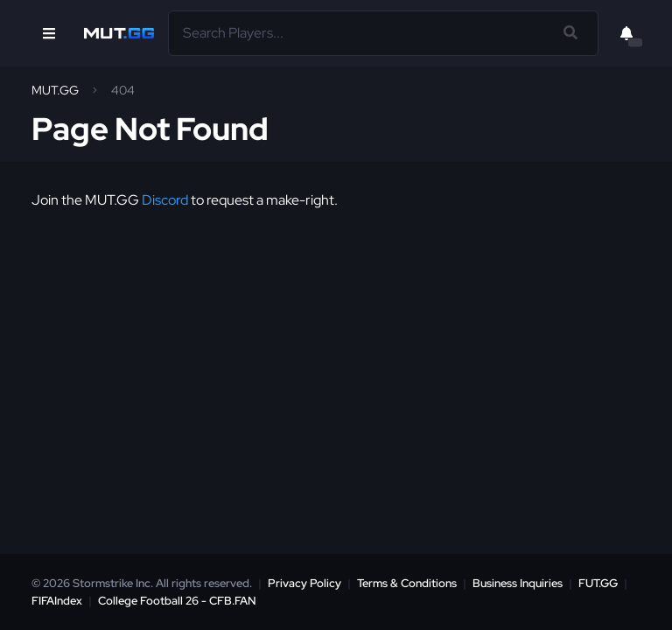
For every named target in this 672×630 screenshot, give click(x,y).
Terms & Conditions (407, 583)
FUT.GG (598, 583)
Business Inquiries (518, 583)
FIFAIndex (57, 601)
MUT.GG (55, 90)
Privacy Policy (304, 583)
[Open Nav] (49, 33)
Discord (165, 200)
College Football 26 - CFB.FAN (177, 601)
